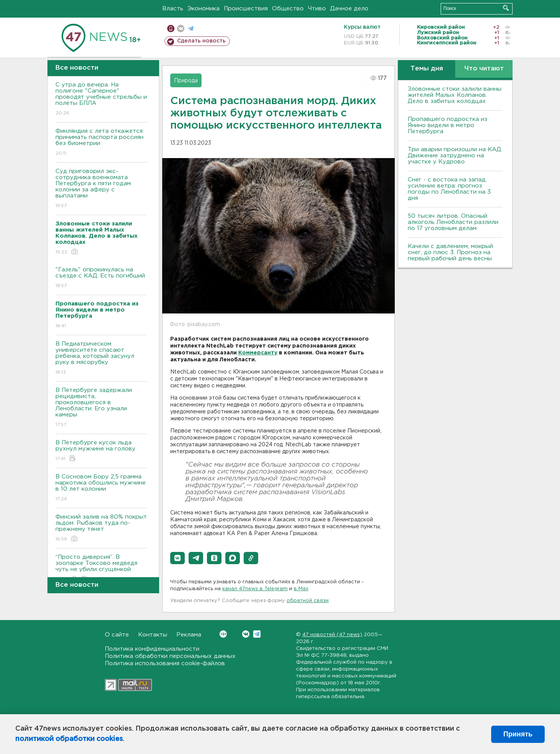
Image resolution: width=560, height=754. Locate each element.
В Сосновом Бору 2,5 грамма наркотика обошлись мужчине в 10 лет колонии (101, 488)
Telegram (257, 634)
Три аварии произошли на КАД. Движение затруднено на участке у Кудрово (455, 156)
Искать (506, 8)
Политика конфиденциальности (152, 649)
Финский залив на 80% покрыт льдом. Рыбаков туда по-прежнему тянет (101, 528)
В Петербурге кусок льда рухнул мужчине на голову (101, 451)
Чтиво (317, 9)
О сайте (117, 635)
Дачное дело (349, 9)
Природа (186, 81)
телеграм (191, 29)
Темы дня (427, 69)
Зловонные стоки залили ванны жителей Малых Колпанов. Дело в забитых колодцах (455, 95)
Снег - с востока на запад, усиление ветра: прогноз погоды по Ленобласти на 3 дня (449, 189)
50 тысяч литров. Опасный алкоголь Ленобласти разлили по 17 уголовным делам (453, 222)
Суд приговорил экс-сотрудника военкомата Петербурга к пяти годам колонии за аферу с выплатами (101, 189)
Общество (288, 9)
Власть (173, 9)
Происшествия (246, 9)
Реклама (189, 635)
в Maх (301, 589)
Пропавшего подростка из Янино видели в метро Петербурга (448, 125)
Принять (518, 734)
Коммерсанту (258, 353)
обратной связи (308, 601)
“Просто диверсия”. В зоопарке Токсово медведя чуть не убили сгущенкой (101, 569)
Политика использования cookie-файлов (165, 663)
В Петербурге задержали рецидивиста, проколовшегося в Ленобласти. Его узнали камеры (101, 408)
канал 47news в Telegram (255, 589)
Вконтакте (223, 634)
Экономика (203, 9)
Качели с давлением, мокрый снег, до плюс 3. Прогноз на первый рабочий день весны (450, 252)
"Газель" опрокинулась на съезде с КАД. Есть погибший (101, 278)
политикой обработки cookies (69, 739)
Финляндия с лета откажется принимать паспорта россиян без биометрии (101, 143)
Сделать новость (201, 41)
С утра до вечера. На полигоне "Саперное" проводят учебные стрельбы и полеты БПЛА (101, 99)
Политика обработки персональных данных (170, 656)
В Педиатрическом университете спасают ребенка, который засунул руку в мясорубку (101, 358)
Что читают (484, 69)
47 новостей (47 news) (332, 635)
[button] (177, 558)
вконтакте (181, 29)
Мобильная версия (171, 29)
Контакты (153, 635)
